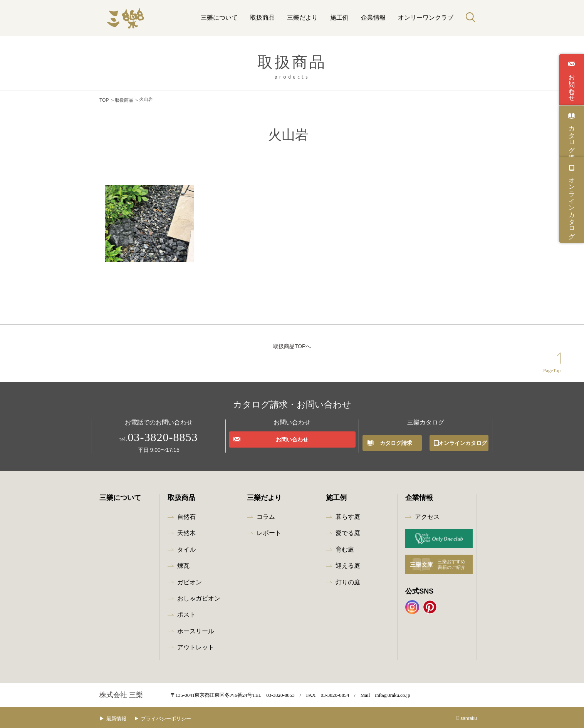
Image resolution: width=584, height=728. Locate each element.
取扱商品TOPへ (292, 344)
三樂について (219, 18)
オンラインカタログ (572, 205)
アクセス (427, 515)
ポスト (186, 613)
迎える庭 (348, 564)
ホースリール (196, 629)
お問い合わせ (572, 84)
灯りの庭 (348, 580)
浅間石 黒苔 (120, 269)
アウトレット (196, 645)
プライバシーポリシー (178, 717)
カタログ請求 (572, 136)
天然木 (186, 531)
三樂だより (302, 18)
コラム (266, 515)
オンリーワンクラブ (426, 18)
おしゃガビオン (199, 596)
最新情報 (122, 717)
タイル (186, 548)
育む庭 (345, 548)
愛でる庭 (348, 531)
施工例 (339, 18)
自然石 (186, 515)
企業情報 (373, 18)
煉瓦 (183, 564)
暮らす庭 (348, 515)
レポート (269, 531)
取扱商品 (262, 18)
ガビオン (190, 580)
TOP (104, 99)
